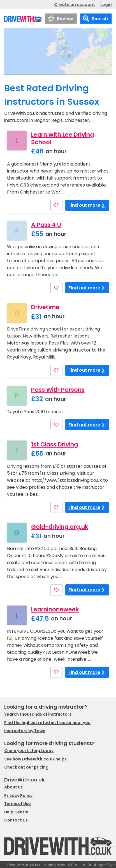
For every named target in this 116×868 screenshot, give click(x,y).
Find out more (87, 205)
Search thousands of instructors (38, 714)
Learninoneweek (55, 609)
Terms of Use (18, 804)
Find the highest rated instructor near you (47, 723)
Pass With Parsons (58, 390)
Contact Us (16, 820)
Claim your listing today (29, 751)
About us (13, 787)
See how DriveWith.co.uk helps (35, 759)
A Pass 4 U (46, 225)
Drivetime (45, 307)
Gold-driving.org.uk (60, 527)
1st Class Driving (54, 444)
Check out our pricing (26, 767)
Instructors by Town (25, 731)
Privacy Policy (18, 795)
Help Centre (16, 812)
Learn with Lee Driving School (62, 138)
